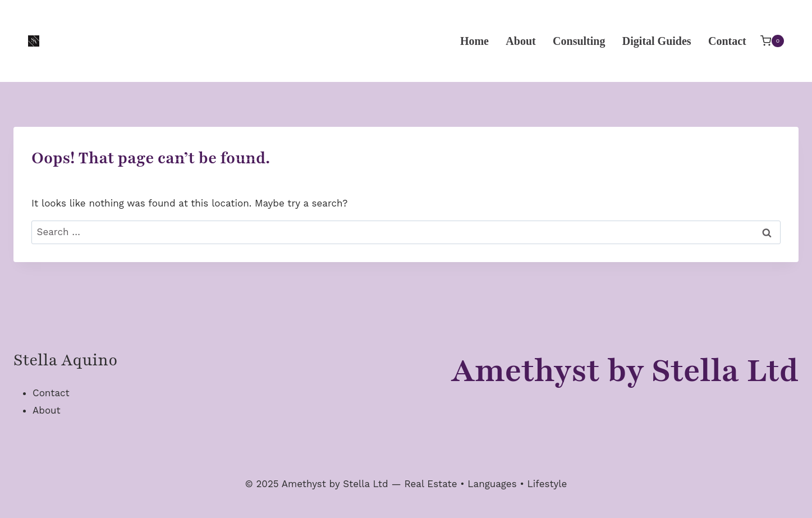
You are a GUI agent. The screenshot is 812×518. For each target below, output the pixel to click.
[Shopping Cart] (772, 41)
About (520, 41)
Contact (727, 41)
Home (474, 41)
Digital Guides (657, 41)
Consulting (579, 41)
